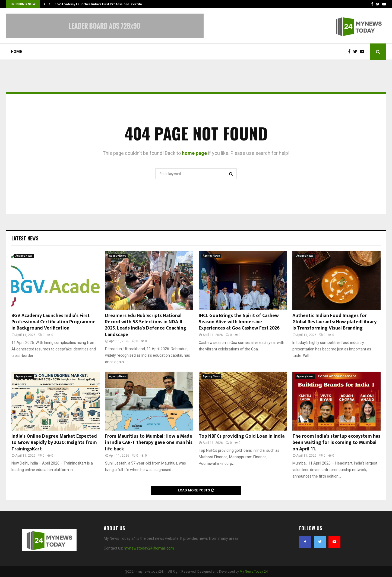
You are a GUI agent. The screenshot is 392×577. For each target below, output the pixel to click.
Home (16, 52)
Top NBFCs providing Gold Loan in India (242, 436)
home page (194, 153)
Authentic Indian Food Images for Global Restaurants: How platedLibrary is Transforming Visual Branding (334, 322)
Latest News (25, 238)
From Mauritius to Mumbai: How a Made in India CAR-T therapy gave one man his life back (149, 443)
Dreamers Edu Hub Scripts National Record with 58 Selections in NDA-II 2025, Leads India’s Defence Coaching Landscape (146, 325)
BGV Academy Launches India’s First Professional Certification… (104, 4)
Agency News (24, 256)
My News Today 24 (254, 572)
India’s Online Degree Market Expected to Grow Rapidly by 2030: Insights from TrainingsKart (54, 443)
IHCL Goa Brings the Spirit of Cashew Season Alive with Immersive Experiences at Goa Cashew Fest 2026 (239, 322)
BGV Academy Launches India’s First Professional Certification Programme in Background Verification (53, 322)
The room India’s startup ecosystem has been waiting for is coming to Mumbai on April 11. (336, 443)
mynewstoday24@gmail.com (149, 548)
